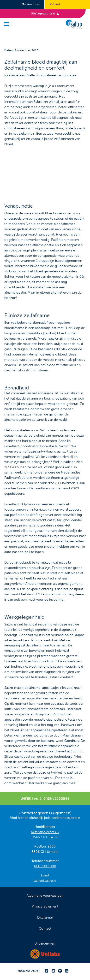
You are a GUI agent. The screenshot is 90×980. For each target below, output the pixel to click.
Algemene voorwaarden (45, 896)
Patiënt (55, 4)
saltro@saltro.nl (45, 881)
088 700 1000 (45, 866)
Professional (31, 4)
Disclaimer (45, 918)
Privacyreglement (45, 906)
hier (35, 798)
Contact (45, 929)
